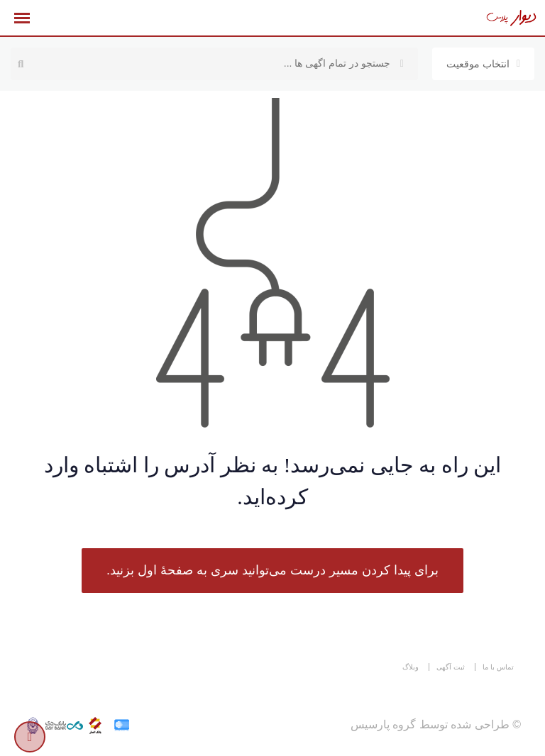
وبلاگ (411, 667)
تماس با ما (498, 667)
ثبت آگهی (451, 667)
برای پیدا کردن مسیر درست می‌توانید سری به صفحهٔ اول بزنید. (272, 570)
